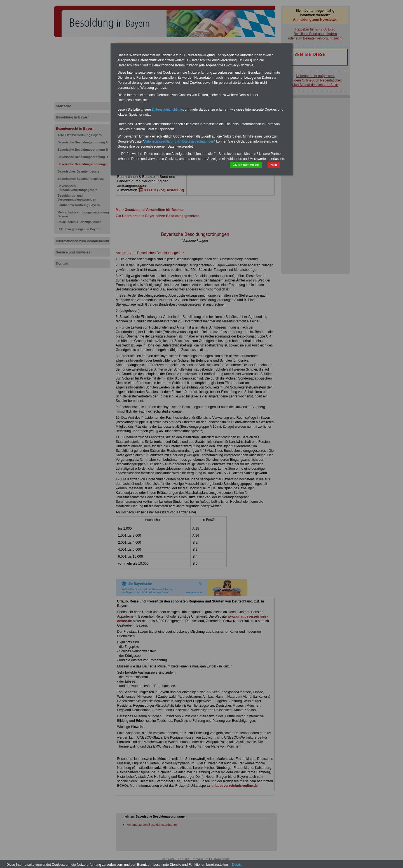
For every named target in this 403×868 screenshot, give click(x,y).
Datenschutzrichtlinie (167, 110)
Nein (274, 165)
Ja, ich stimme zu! (246, 165)
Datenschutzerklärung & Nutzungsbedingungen (179, 141)
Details (237, 865)
